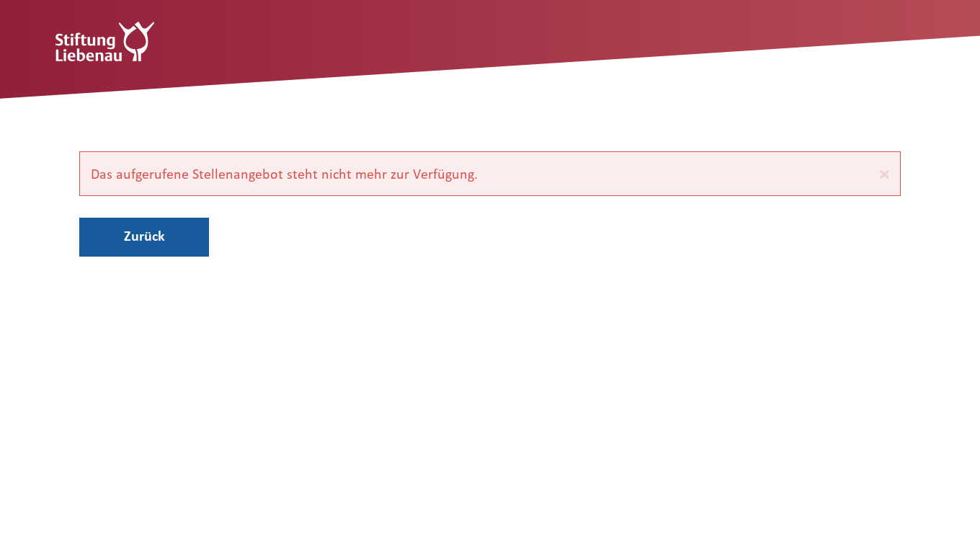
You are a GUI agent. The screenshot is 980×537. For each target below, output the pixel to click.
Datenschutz (196, 479)
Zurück (144, 236)
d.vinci (885, 517)
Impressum (114, 479)
